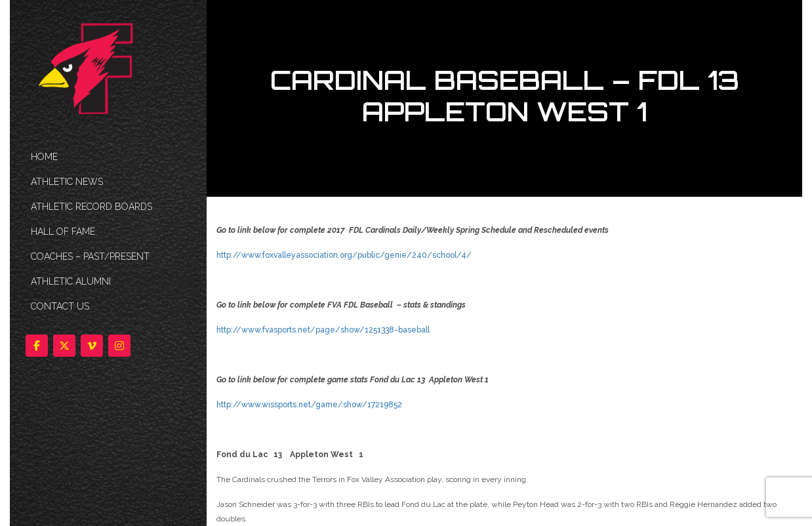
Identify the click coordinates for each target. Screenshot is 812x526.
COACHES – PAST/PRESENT (90, 256)
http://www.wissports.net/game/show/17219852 (309, 405)
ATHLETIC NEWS (67, 182)
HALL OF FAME (63, 232)
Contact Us (60, 306)
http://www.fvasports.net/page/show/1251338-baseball (323, 330)
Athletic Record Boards (91, 207)
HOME (44, 157)
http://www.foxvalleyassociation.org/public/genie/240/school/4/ (344, 255)
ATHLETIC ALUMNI (71, 281)
